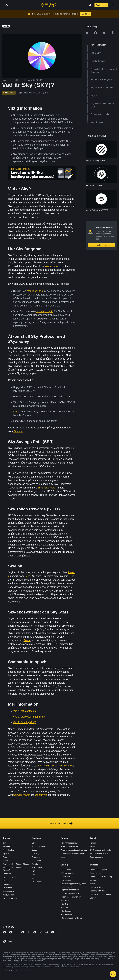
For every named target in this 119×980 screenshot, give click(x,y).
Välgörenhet (37, 882)
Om (4, 843)
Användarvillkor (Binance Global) (16, 864)
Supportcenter (96, 873)
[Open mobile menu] (113, 5)
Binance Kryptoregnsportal (100, 894)
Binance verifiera (97, 887)
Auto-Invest (37, 864)
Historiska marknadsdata (100, 853)
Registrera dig (101, 5)
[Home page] (48, 5)
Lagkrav (93, 898)
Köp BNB (65, 904)
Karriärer (6, 846)
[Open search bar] (89, 5)
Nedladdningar (9, 895)
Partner (93, 843)
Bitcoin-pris (65, 877)
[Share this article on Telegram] (104, 33)
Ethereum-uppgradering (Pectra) (74, 884)
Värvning (93, 846)
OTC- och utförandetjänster (101, 850)
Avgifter (93, 880)
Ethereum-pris (67, 880)
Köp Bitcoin (66, 900)
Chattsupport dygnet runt (100, 870)
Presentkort (37, 857)
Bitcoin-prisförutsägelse (70, 893)
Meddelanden (8, 850)
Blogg (5, 881)
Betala (35, 850)
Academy (36, 853)
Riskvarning (8, 888)
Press (5, 857)
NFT (34, 871)
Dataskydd (7, 874)
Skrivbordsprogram (10, 898)
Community (7, 884)
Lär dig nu (86, 14)
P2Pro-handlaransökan (70, 846)
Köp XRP (65, 907)
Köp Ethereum (67, 915)
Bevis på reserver (97, 857)
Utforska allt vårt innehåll (59, 823)
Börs (34, 843)
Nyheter (6, 853)
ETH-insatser (37, 868)
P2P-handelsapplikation (70, 843)
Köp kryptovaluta (39, 846)
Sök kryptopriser (67, 873)
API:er (92, 884)
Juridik (6, 861)
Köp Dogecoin (67, 911)
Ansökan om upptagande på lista (74, 850)
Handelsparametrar (98, 891)
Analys (35, 878)
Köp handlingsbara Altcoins (72, 918)
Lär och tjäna (66, 870)
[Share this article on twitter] (87, 33)
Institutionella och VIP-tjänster (73, 853)
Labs (63, 857)
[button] (113, 5)
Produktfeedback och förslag (101, 877)
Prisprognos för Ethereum (71, 897)
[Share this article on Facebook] (96, 33)
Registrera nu (101, 245)
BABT (34, 875)
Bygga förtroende (10, 877)
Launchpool (37, 861)
